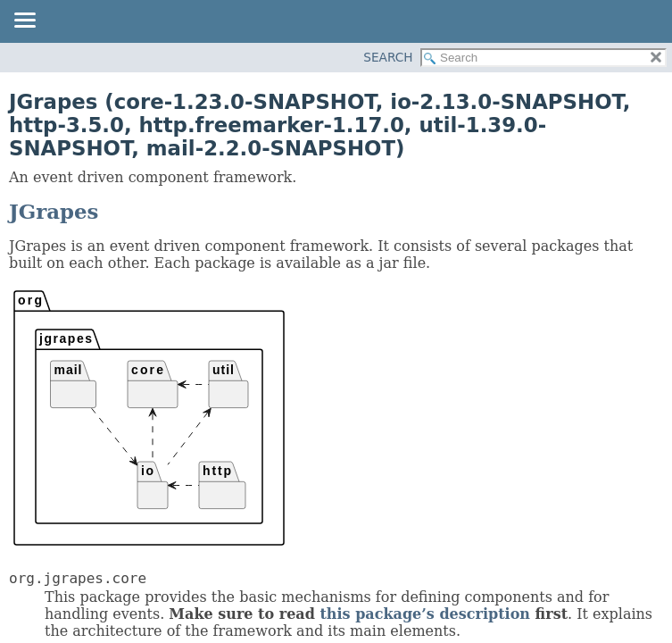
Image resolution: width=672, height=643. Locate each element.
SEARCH (388, 57)
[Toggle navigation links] (24, 21)
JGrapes (54, 212)
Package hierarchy (149, 418)
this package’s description (425, 614)
